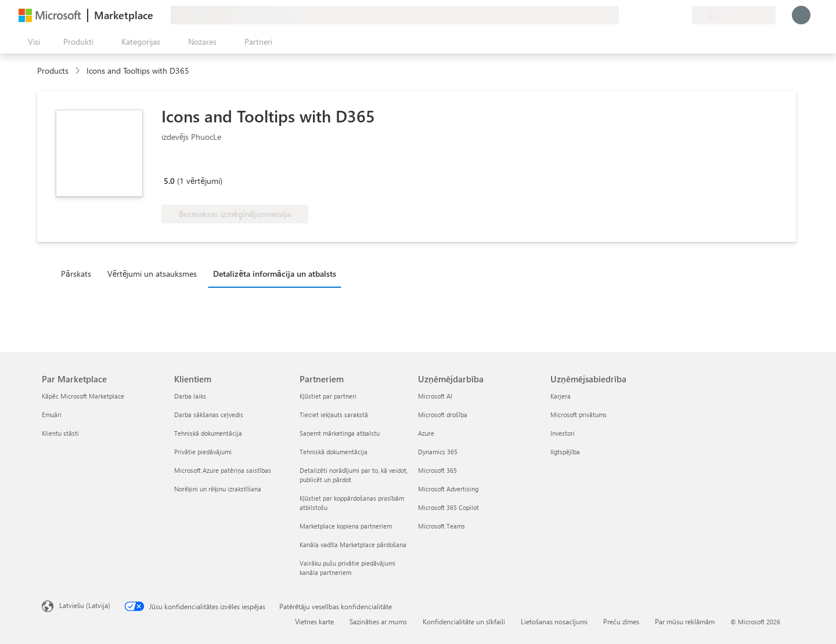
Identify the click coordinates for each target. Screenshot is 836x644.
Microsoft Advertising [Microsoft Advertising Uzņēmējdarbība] (448, 489)
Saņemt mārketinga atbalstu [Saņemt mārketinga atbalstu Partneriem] (340, 433)
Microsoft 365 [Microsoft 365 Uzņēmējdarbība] (437, 470)
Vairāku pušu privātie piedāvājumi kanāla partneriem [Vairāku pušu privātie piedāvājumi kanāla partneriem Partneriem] (347, 568)
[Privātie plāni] (683, 15)
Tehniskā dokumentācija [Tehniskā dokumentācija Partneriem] (334, 452)
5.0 (169, 181)
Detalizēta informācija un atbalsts (274, 274)
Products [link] (53, 70)
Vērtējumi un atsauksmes (152, 274)
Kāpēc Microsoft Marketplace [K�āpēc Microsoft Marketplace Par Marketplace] (83, 396)
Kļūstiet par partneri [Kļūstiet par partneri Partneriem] (328, 396)
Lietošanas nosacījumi (554, 621)
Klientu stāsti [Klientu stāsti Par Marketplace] (60, 433)
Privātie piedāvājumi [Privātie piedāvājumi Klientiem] (203, 452)
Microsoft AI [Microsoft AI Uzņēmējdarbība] (435, 396)
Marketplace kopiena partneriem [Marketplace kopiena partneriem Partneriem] (346, 526)
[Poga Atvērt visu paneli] (32, 42)
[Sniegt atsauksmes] (641, 15)
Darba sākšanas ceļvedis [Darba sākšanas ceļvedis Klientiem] (209, 415)
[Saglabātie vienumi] (669, 15)
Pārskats (76, 274)
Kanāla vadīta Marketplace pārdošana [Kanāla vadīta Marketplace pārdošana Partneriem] (353, 544)
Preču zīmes (621, 621)
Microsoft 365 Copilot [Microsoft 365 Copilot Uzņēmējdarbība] (448, 507)
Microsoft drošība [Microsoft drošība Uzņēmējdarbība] (443, 415)
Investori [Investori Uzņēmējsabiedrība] (563, 433)
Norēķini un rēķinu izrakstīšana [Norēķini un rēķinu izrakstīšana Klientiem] (218, 489)
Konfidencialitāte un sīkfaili (464, 621)
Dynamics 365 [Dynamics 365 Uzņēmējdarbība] (438, 452)
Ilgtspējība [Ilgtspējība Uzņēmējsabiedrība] (565, 452)
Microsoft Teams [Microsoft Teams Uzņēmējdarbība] (442, 526)
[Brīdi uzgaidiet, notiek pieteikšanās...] (801, 15)
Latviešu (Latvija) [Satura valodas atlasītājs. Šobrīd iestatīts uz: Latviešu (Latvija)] (85, 605)
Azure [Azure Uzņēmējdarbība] (426, 433)
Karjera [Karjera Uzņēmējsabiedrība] (561, 396)
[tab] (79, 273)
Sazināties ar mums (378, 621)
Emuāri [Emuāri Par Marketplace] (52, 415)
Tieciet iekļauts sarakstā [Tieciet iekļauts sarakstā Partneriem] (334, 415)
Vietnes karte (314, 621)
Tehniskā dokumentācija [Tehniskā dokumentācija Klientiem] (208, 433)
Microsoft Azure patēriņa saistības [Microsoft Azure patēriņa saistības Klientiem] (223, 470)
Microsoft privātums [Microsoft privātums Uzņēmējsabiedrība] (579, 415)
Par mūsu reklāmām (685, 621)
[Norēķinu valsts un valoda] (734, 15)
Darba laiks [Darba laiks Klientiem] (190, 396)
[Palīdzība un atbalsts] (655, 15)
